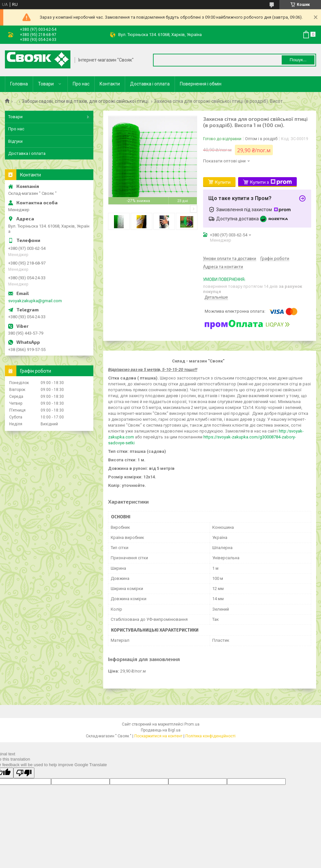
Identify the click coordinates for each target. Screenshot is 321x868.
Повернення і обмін (201, 84)
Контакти (110, 84)
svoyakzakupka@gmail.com (35, 301)
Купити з (271, 182)
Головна (19, 84)
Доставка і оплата (150, 84)
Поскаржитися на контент (158, 736)
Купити (223, 182)
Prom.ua (192, 724)
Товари (46, 84)
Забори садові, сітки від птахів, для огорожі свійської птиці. (86, 101)
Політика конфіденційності (210, 736)
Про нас (81, 84)
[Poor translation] (24, 773)
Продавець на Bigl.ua (161, 730)
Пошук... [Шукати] (298, 60)
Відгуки (15, 141)
